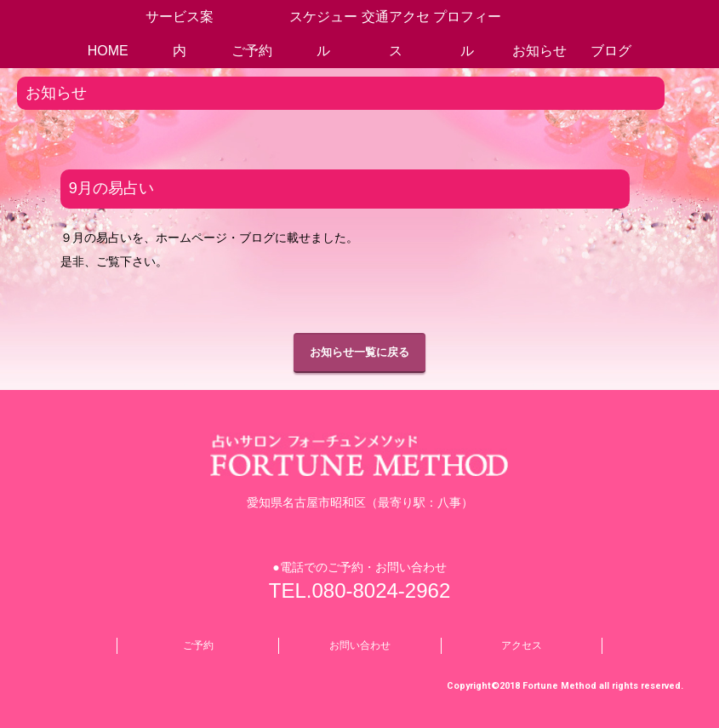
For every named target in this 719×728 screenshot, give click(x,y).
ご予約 (252, 51)
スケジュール (323, 34)
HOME (108, 51)
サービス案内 (180, 34)
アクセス (522, 645)
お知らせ (539, 51)
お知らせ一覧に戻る (359, 352)
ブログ (611, 51)
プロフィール (467, 34)
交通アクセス (396, 34)
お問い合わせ (360, 645)
